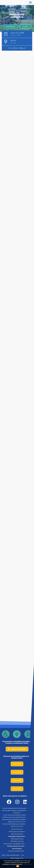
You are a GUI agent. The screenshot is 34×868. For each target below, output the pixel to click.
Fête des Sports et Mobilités (17, 48)
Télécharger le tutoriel (17, 839)
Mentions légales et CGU (17, 858)
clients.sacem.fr (22, 822)
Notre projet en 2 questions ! (17, 832)
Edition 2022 (17, 789)
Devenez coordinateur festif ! (17, 851)
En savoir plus (28, 864)
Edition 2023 (17, 780)
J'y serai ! (25, 26)
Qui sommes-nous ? (17, 829)
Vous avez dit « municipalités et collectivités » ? (17, 844)
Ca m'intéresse (10, 26)
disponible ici (17, 813)
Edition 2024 (17, 772)
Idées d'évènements (17, 834)
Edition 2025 (17, 764)
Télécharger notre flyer (17, 841)
